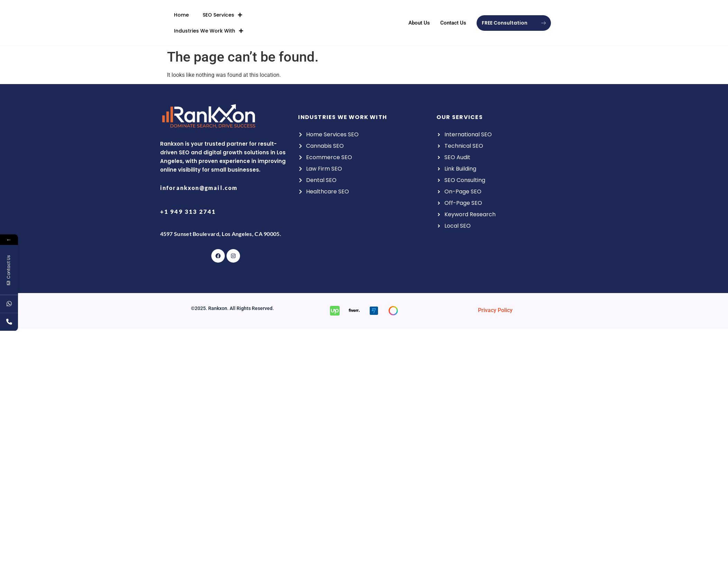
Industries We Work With (209, 30)
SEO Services (223, 14)
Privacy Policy (495, 310)
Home (181, 14)
